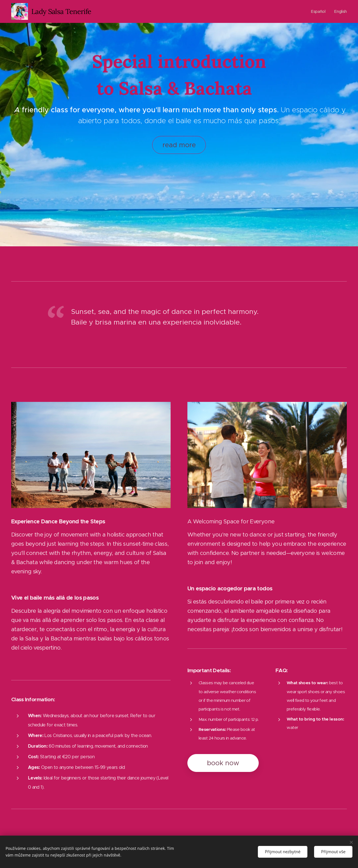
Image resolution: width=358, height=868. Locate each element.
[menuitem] (319, 11)
